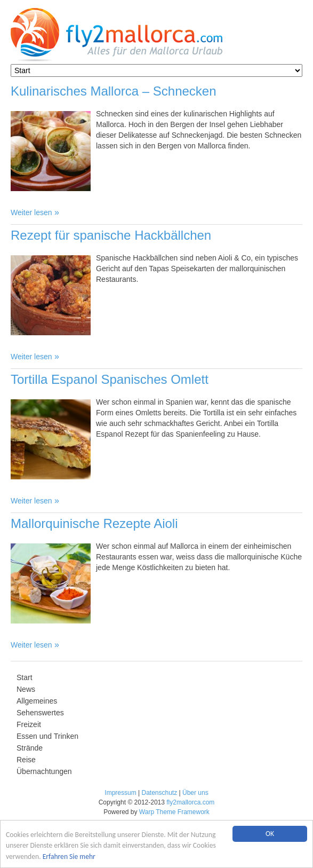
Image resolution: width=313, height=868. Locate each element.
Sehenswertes (40, 713)
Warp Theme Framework (174, 812)
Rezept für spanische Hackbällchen (111, 235)
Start (25, 677)
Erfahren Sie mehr (69, 857)
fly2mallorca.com (190, 802)
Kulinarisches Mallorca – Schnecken (114, 91)
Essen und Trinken (47, 736)
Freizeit (29, 724)
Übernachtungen (44, 771)
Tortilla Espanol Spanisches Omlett (110, 379)
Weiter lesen (31, 212)
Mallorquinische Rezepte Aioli (94, 523)
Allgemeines (37, 701)
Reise (26, 760)
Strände (30, 748)
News (26, 689)
